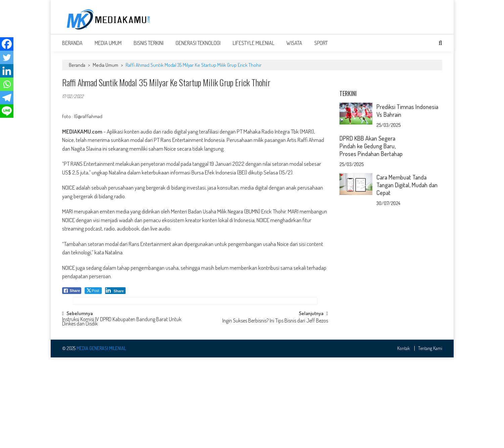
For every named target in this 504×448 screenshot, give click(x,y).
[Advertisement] (320, 19)
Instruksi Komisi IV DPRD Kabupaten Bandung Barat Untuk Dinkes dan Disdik (122, 413)
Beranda (72, 48)
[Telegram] (7, 98)
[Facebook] (7, 44)
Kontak (404, 439)
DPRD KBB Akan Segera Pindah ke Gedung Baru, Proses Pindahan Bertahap (371, 235)
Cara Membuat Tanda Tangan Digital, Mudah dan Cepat (407, 273)
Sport (321, 48)
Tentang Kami (430, 439)
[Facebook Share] (72, 295)
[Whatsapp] (7, 84)
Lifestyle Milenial (254, 48)
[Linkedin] (7, 71)
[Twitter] (7, 57)
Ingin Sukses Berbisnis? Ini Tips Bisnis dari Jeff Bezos (275, 412)
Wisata (294, 48)
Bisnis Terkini (149, 48)
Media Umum (108, 48)
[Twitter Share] (93, 295)
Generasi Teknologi (198, 48)
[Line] (7, 111)
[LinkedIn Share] (115, 295)
